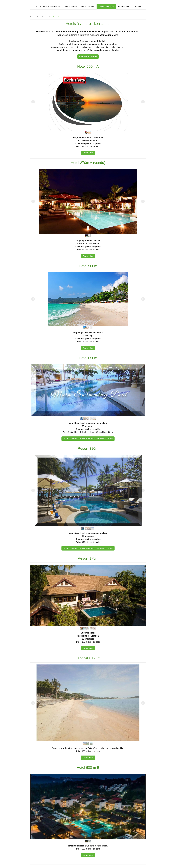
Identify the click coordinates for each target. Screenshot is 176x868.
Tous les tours (70, 7)
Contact (137, 7)
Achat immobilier (106, 7)
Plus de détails (88, 153)
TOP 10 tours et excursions (47, 7)
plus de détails (88, 758)
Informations (124, 7)
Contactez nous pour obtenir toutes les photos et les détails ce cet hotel (88, 438)
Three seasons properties (88, 56)
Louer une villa (88, 7)
